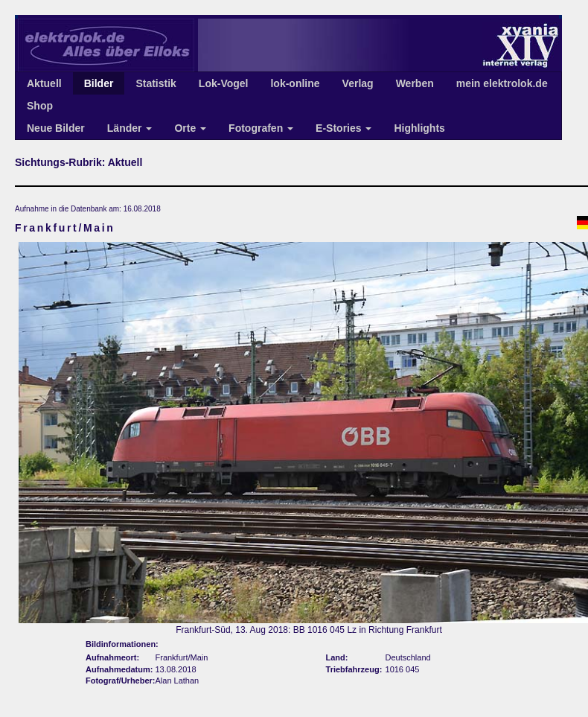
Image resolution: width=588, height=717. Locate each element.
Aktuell (44, 83)
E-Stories (343, 128)
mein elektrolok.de (502, 83)
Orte (190, 128)
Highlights (419, 128)
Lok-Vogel (224, 83)
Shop (40, 106)
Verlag (358, 83)
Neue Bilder (56, 128)
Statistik (156, 83)
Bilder (99, 83)
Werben (415, 83)
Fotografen (261, 128)
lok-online (295, 83)
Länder (130, 128)
